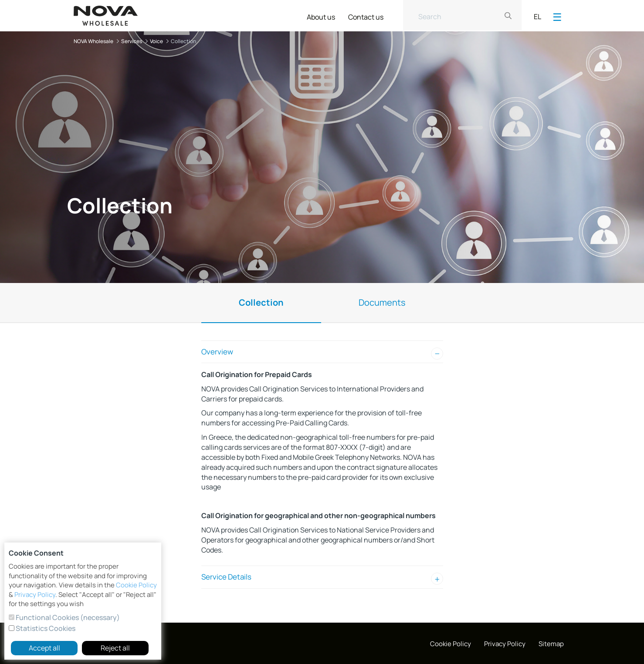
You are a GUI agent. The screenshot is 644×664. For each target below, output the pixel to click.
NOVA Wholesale (93, 41)
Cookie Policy (136, 585)
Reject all (115, 648)
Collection (261, 302)
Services (132, 41)
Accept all (44, 648)
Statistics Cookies (45, 628)
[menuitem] (321, 15)
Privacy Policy (35, 595)
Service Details (226, 577)
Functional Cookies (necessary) (67, 617)
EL (537, 17)
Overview (217, 352)
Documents (382, 302)
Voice (156, 41)
